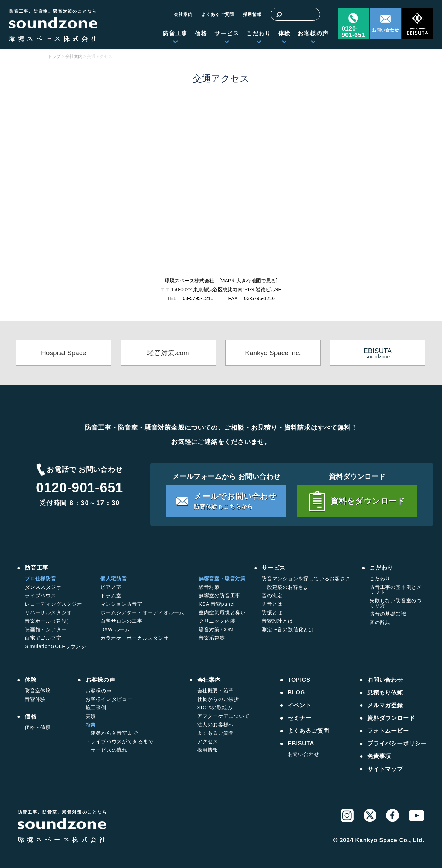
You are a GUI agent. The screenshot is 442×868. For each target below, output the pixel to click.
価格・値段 (38, 727)
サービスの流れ (109, 750)
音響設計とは (277, 621)
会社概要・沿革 (216, 691)
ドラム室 (111, 596)
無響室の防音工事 (220, 596)
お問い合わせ (385, 30)
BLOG (296, 693)
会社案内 (183, 14)
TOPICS (299, 680)
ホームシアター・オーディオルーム (142, 612)
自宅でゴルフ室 (43, 638)
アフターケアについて (223, 716)
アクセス (208, 741)
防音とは (272, 604)
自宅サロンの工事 (121, 621)
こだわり (258, 33)
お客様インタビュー (109, 699)
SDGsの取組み (215, 708)
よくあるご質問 (218, 14)
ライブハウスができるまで (122, 741)
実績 (91, 716)
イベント (300, 705)
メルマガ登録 (385, 705)
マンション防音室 (121, 604)
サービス (227, 33)
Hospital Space (64, 353)
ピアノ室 (111, 587)
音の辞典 (380, 622)
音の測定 (272, 596)
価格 (201, 33)
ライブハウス (40, 596)
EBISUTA (301, 744)
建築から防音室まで (114, 733)
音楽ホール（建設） (48, 621)
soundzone (378, 353)
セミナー (300, 718)
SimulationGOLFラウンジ (56, 646)
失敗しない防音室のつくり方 (396, 603)
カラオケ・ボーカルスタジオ (134, 638)
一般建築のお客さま (285, 587)
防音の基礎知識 (388, 614)
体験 (284, 33)
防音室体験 (38, 691)
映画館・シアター (46, 629)
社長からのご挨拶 (218, 699)
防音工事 (175, 33)
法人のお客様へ (216, 725)
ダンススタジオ (43, 587)
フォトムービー (388, 731)
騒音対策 (209, 587)
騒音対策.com (168, 353)
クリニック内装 (217, 621)
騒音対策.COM (216, 629)
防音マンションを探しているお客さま (306, 579)
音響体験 (35, 699)
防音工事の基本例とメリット (396, 590)
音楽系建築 (212, 638)
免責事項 (379, 756)
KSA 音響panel (217, 604)
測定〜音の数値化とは (288, 629)
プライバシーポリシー (397, 744)
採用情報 (252, 14)
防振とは (272, 612)
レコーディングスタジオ (54, 604)
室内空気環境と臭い (222, 612)
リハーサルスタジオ (48, 612)
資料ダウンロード (391, 718)
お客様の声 (313, 33)
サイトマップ (385, 769)
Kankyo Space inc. (273, 353)
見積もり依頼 (385, 693)
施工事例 (96, 708)
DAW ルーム (115, 629)
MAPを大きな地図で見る (248, 281)
